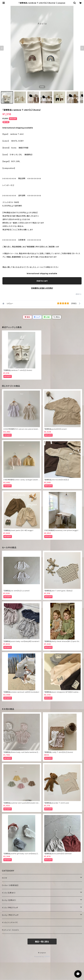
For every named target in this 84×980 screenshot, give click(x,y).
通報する (79, 294)
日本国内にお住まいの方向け (42, 288)
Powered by (42, 957)
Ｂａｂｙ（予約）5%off (10, 915)
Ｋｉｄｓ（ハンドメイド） (10, 922)
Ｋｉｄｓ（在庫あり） (9, 893)
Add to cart (42, 281)
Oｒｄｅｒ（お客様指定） (10, 885)
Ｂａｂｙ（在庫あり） (9, 900)
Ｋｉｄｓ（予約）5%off (10, 908)
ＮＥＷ (4, 878)
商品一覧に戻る (42, 942)
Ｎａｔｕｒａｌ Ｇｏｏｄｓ (10, 930)
